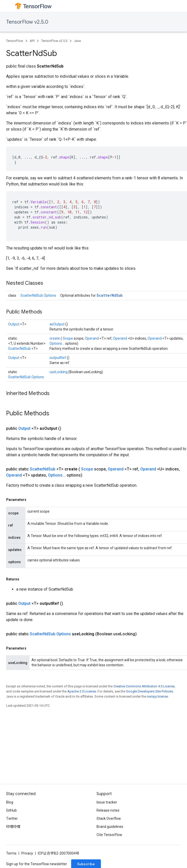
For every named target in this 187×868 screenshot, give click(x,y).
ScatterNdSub (110, 295)
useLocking (59, 372)
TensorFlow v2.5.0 (27, 22)
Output (14, 324)
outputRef (58, 358)
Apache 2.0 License (82, 691)
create (55, 338)
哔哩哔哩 (13, 827)
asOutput (57, 324)
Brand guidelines (110, 827)
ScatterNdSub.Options (38, 295)
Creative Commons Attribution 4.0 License (144, 686)
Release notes (108, 810)
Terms (11, 853)
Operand (92, 338)
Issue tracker (107, 802)
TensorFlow (15, 41)
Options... (57, 343)
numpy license (157, 696)
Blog (10, 802)
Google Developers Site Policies (150, 691)
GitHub (11, 810)
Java (77, 41)
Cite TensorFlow (109, 835)
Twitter (12, 818)
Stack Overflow (109, 818)
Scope (68, 338)
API (32, 41)
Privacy (27, 853)
